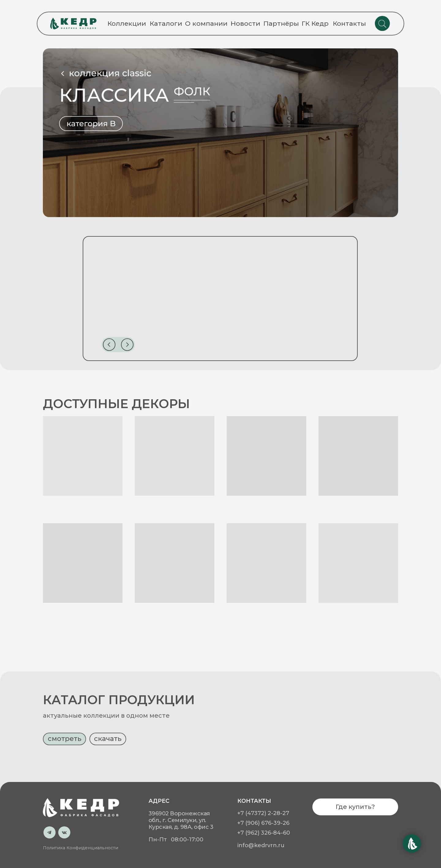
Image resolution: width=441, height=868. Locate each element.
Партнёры (281, 23)
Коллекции (127, 23)
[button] (64, 762)
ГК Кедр (315, 23)
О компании (206, 23)
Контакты (349, 23)
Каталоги (166, 23)
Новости (245, 23)
